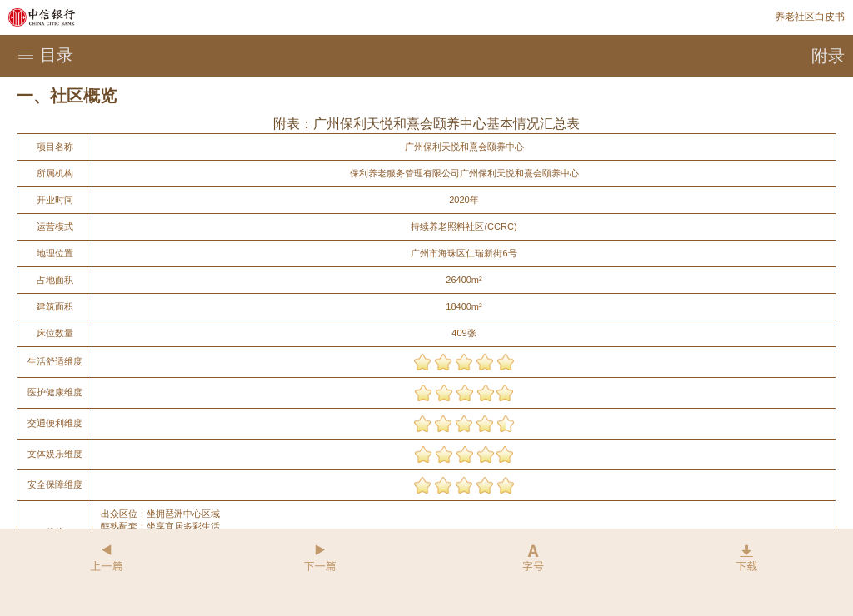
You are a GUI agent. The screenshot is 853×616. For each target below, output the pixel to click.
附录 (828, 56)
